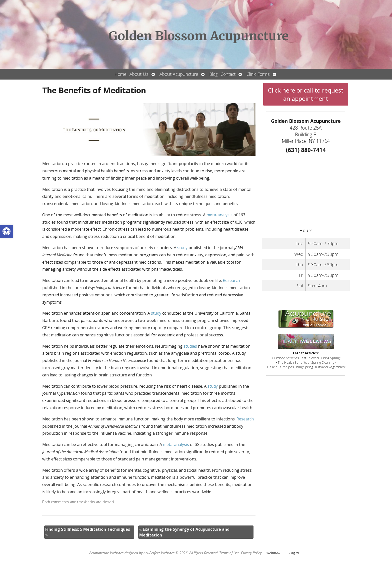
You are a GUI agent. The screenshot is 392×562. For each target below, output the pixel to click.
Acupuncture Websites (106, 553)
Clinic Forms (258, 74)
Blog (213, 74)
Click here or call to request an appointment (306, 94)
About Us (139, 74)
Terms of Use (229, 553)
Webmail (273, 553)
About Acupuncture (179, 74)
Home (120, 74)
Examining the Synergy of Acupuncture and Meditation (184, 532)
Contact (228, 74)
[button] (6, 231)
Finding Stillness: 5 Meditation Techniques (88, 532)
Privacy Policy (251, 553)
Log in (294, 553)
